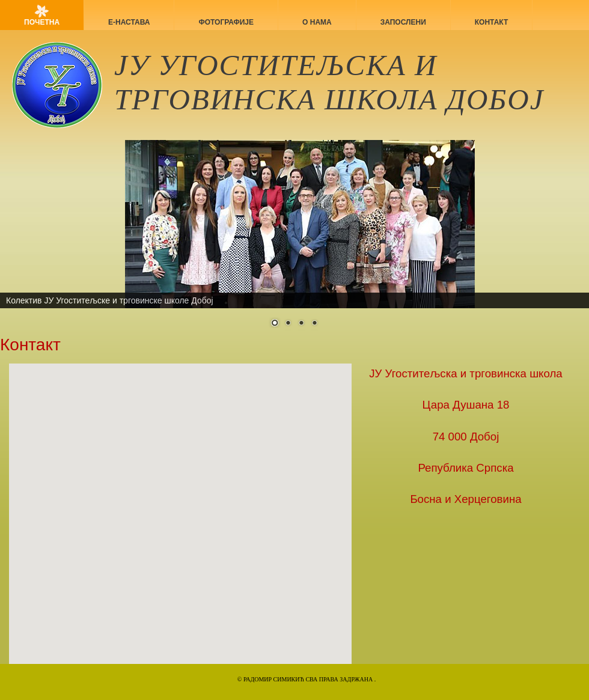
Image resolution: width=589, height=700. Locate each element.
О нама (317, 22)
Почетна (42, 22)
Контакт (492, 22)
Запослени (403, 22)
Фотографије (226, 22)
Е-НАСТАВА (129, 22)
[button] (153, 499)
